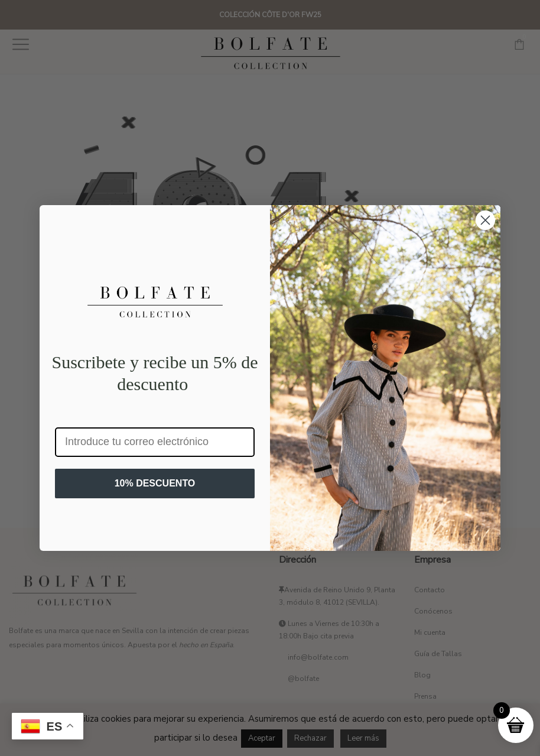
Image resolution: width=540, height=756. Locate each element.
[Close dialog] (485, 220)
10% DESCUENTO (155, 483)
